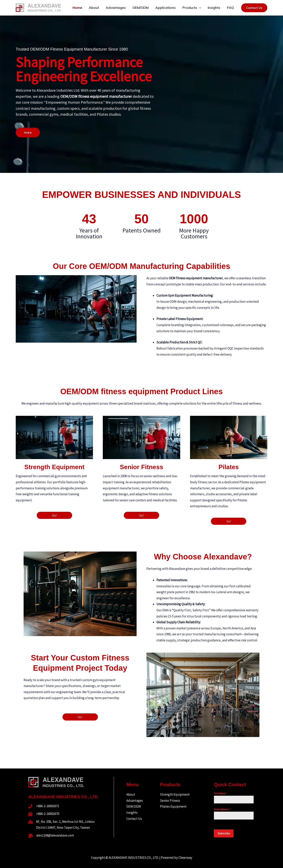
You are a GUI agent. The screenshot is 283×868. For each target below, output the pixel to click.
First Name (220, 793)
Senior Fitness (170, 801)
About (94, 8)
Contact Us (134, 819)
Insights (214, 8)
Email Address (222, 809)
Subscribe (224, 833)
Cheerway (185, 858)
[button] (199, 8)
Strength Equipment (175, 794)
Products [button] (192, 8)
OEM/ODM (141, 8)
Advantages (116, 8)
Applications (165, 8)
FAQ (230, 8)
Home (77, 8)
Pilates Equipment (173, 806)
